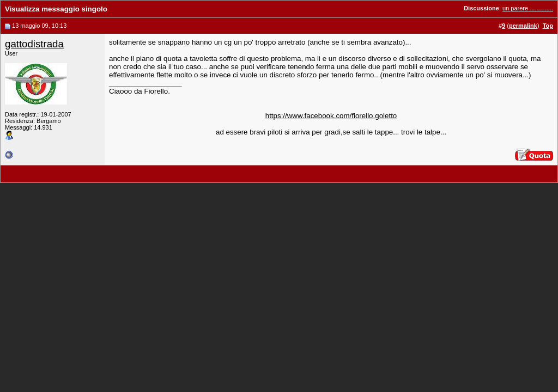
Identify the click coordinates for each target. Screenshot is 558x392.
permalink (523, 26)
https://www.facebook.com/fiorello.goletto (331, 116)
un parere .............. (528, 8)
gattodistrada (34, 44)
